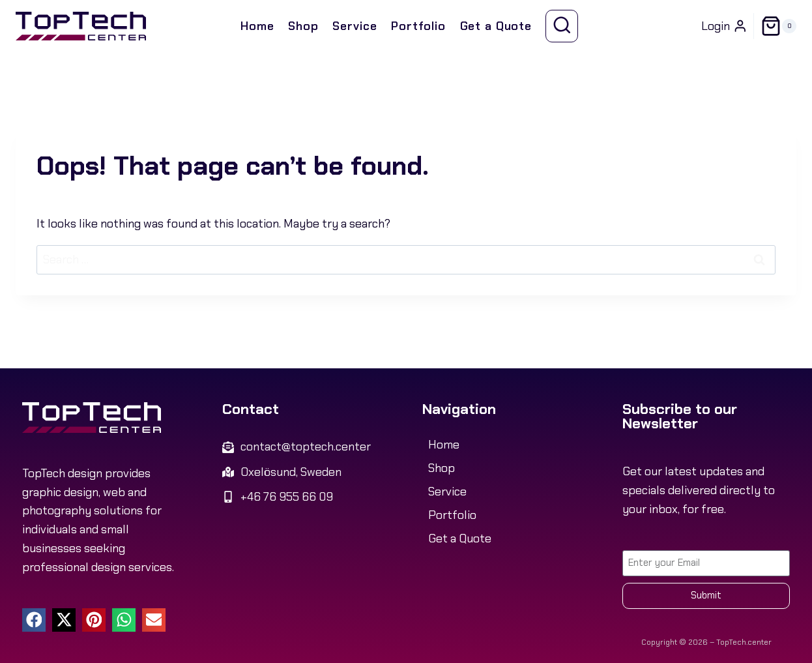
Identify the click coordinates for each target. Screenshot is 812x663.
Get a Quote (496, 26)
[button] (34, 620)
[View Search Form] (562, 26)
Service (355, 26)
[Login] (724, 26)
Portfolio (418, 26)
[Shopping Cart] (778, 26)
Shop (303, 26)
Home (257, 26)
